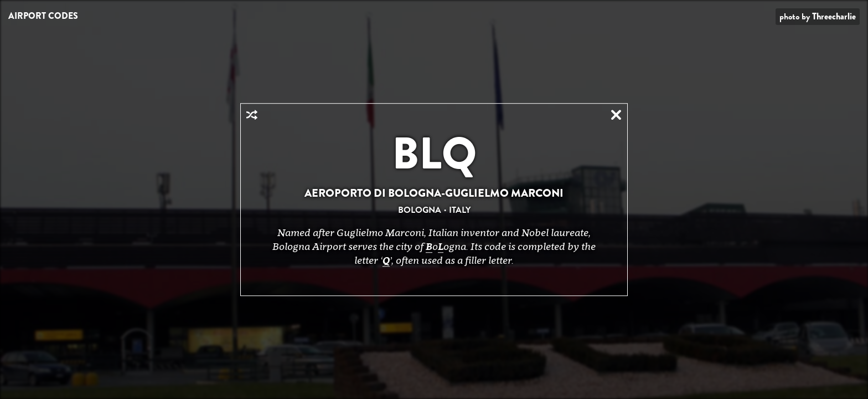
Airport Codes (43, 16)
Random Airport (252, 115)
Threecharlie (834, 16)
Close (616, 115)
